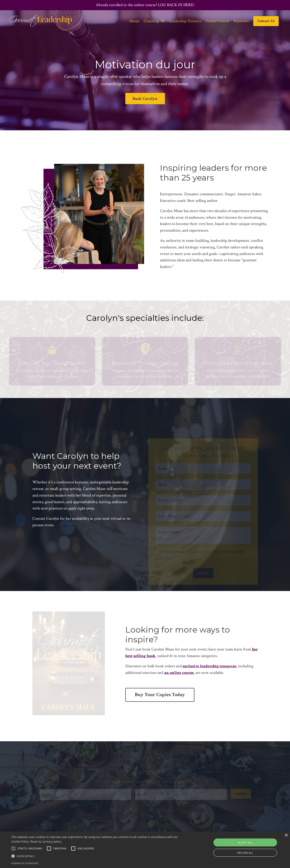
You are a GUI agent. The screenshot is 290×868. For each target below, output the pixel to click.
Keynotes (241, 21)
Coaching (154, 21)
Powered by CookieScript (25, 863)
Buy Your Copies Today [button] (160, 695)
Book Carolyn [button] (145, 99)
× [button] (286, 835)
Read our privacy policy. (46, 842)
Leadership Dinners (185, 21)
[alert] (145, 850)
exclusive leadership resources (209, 666)
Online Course (217, 21)
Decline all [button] (245, 853)
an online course (179, 673)
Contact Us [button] (266, 21)
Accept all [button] (245, 842)
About (134, 21)
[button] (98, 856)
